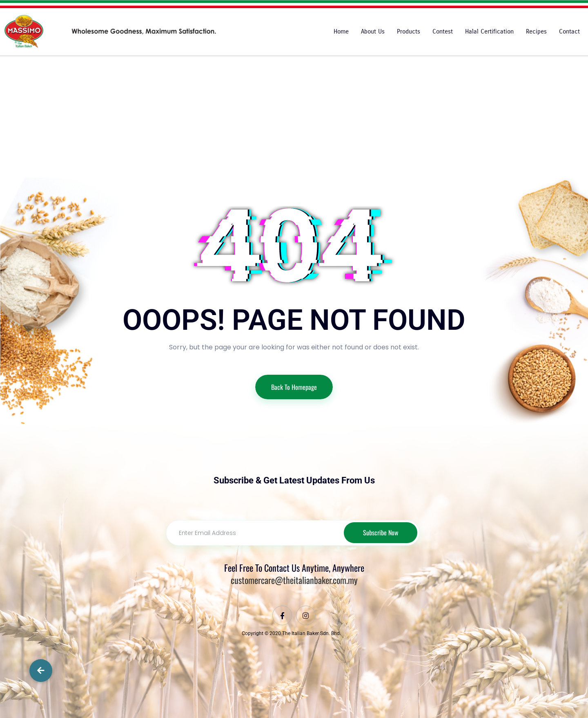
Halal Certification (489, 31)
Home (341, 31)
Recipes (536, 31)
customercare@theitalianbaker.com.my (294, 580)
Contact (569, 31)
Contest (443, 31)
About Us (373, 31)
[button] (41, 671)
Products (409, 31)
